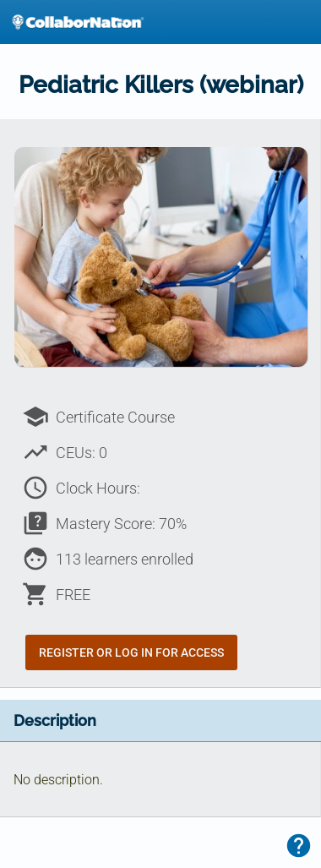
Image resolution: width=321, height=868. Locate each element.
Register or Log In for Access (131, 652)
